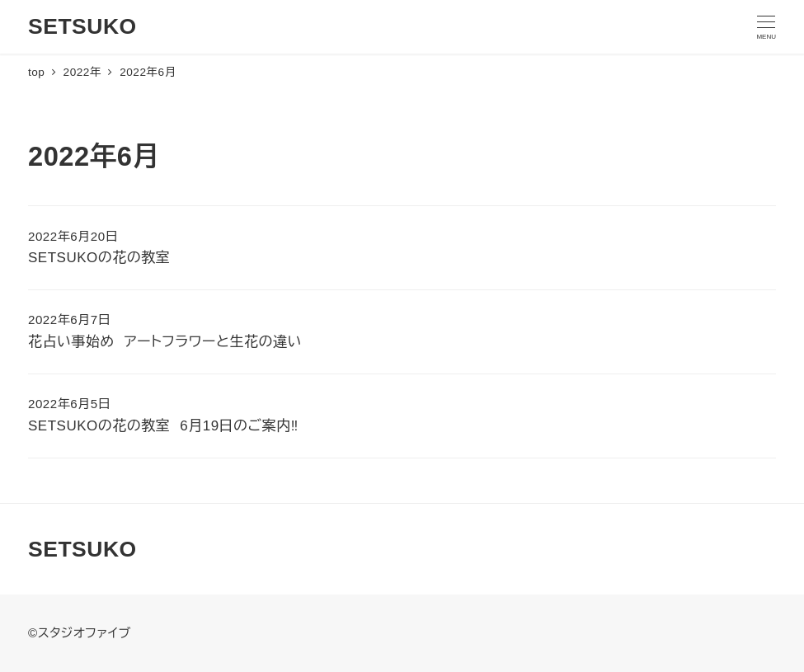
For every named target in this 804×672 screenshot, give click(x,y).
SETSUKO (82, 26)
